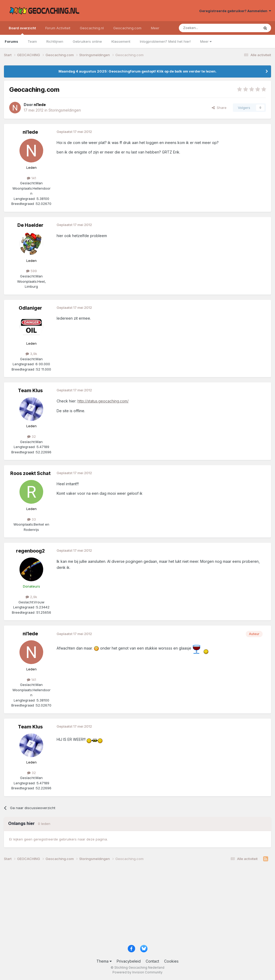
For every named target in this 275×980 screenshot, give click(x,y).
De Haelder (30, 225)
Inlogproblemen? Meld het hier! (165, 41)
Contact (152, 961)
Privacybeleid (129, 961)
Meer (206, 41)
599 (31, 271)
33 (31, 519)
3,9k (31, 354)
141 (31, 178)
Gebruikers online (87, 41)
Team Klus (30, 390)
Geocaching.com (127, 28)
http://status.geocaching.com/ (103, 401)
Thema (104, 961)
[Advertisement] (137, 905)
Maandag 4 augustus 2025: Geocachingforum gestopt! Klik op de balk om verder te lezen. (137, 71)
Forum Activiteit (58, 28)
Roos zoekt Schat (30, 473)
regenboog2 (30, 551)
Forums (11, 41)
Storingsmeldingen (65, 110)
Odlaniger (30, 308)
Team (32, 41)
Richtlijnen (55, 41)
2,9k (31, 597)
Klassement (121, 41)
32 (31, 436)
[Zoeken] (203, 28)
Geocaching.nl (92, 28)
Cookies (171, 961)
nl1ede (30, 132)
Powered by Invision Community (137, 972)
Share (219, 108)
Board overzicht (22, 30)
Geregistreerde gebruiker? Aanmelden (235, 11)
